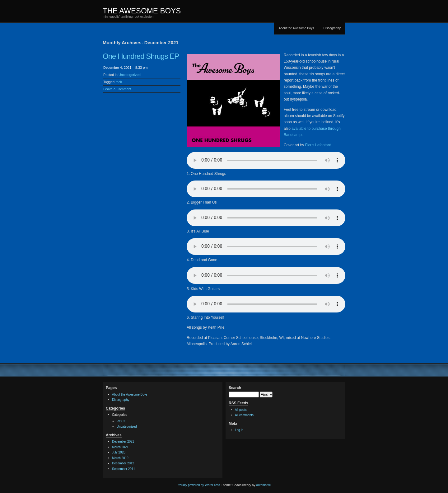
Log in (239, 430)
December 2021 (123, 441)
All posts (241, 410)
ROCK (121, 421)
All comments (244, 415)
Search (235, 388)
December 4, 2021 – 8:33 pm (125, 68)
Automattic (263, 485)
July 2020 (119, 452)
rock (119, 82)
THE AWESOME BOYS (142, 11)
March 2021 (120, 447)
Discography (332, 28)
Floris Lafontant (318, 145)
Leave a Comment (117, 89)
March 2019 (120, 458)
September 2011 (124, 469)
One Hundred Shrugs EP (141, 56)
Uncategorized (130, 75)
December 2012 (123, 463)
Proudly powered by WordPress (198, 485)
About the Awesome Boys (296, 28)
